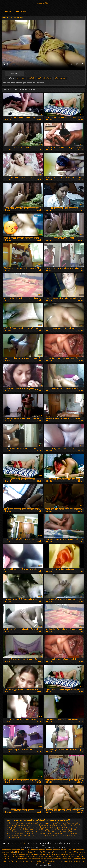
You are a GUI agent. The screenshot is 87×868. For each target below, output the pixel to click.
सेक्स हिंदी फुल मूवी (66, 854)
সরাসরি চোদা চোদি (13, 838)
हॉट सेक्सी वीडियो (56, 854)
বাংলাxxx (71, 859)
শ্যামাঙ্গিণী (31, 78)
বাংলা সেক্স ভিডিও (63, 850)
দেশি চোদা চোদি (36, 827)
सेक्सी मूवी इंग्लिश (60, 857)
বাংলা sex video (26, 850)
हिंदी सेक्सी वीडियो (69, 857)
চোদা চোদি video (44, 823)
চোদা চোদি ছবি (25, 825)
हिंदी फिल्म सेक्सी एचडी (47, 859)
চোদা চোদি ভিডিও (62, 825)
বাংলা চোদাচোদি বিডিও (37, 829)
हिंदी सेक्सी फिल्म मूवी (38, 857)
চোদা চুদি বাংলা (53, 852)
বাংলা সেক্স (21, 78)
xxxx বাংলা (29, 861)
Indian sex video (12, 859)
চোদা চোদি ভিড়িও (50, 825)
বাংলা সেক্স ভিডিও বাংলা (65, 852)
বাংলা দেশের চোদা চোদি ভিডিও (41, 831)
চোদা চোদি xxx (66, 823)
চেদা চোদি (35, 823)
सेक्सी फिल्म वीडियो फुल (42, 852)
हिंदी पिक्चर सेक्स (77, 852)
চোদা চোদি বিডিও (37, 825)
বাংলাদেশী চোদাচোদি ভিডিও (44, 833)
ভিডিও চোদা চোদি (33, 835)
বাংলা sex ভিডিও (49, 857)
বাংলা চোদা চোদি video (62, 827)
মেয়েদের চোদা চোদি (69, 835)
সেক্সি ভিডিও (78, 859)
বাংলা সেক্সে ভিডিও (38, 861)
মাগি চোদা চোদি (45, 835)
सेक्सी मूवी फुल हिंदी (23, 859)
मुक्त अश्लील (78, 857)
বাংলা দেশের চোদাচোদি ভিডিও (62, 831)
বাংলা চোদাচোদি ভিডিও (54, 829)
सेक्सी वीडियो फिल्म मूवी (34, 859)
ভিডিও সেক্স (72, 850)
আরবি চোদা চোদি (12, 823)
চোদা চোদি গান (15, 825)
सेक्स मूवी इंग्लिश (22, 857)
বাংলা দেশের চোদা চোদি (22, 831)
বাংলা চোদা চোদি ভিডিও (43, 3)
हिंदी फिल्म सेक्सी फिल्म (49, 861)
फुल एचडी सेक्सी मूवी (46, 854)
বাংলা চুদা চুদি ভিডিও (19, 854)
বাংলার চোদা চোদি (60, 833)
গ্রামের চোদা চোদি (25, 823)
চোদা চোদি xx (55, 823)
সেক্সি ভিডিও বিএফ (7, 850)
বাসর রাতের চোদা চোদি (18, 835)
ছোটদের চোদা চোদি (24, 827)
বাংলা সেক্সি (29, 857)
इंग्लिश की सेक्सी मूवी (70, 861)
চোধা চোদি (72, 825)
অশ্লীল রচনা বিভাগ (21, 12)
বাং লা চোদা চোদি (48, 827)
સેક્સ (11, 854)
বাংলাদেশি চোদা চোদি (27, 833)
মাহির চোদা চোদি (60, 78)
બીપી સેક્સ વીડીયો (45, 863)
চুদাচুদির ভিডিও (80, 850)
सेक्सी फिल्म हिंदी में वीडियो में (60, 859)
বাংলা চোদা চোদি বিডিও (21, 829)
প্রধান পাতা (8, 12)
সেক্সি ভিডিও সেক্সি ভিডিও (38, 850)
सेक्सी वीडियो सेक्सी (13, 861)
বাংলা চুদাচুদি (17, 850)
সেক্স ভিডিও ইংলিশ (31, 852)
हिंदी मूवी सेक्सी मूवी (20, 852)
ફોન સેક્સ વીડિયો (12, 857)
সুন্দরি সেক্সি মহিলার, (44, 78)
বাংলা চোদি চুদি (67, 829)
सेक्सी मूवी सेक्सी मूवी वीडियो (33, 854)
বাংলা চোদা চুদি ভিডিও (8, 852)
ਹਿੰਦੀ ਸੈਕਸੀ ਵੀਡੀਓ (51, 850)
